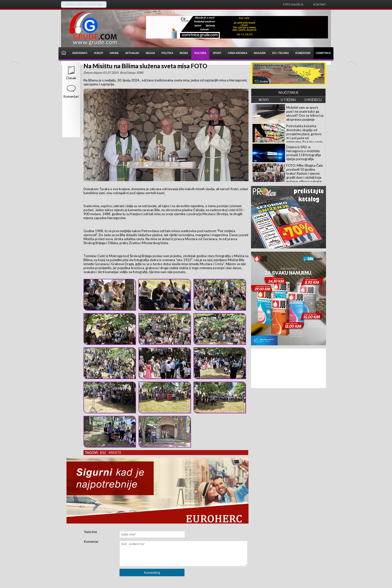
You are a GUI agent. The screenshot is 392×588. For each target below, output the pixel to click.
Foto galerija (293, 4)
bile (103, 453)
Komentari (71, 96)
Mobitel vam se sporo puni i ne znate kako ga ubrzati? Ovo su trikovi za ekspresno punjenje (305, 113)
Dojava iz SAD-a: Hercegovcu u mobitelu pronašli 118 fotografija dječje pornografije (303, 153)
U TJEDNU (288, 100)
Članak (71, 78)
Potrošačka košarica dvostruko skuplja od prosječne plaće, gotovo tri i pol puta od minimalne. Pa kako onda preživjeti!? (304, 136)
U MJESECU (313, 100)
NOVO (264, 100)
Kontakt (320, 4)
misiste (115, 453)
